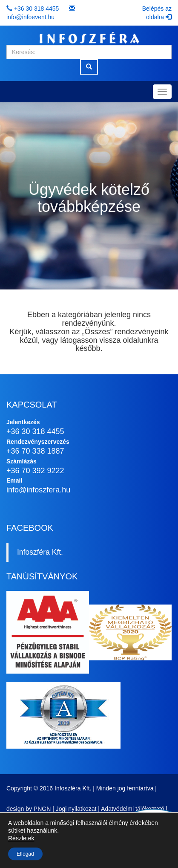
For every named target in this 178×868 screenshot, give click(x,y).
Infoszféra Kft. (40, 552)
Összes (97, 332)
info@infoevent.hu (30, 17)
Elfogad (25, 854)
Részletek (21, 838)
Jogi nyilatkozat (76, 809)
